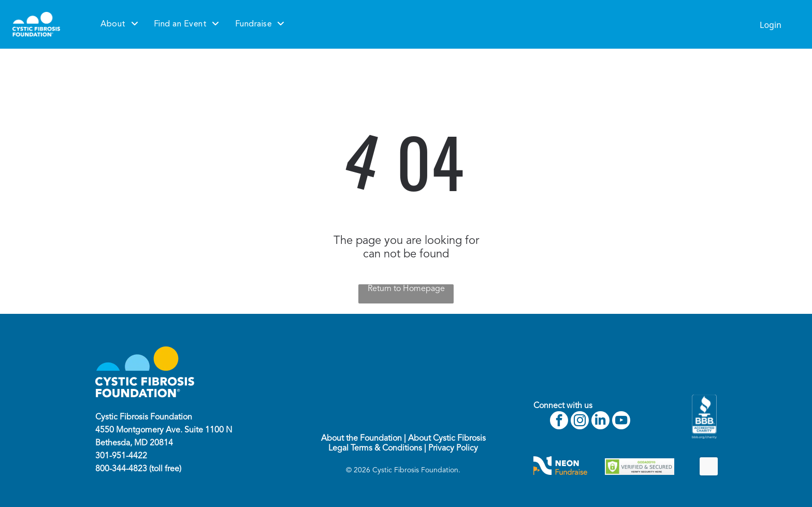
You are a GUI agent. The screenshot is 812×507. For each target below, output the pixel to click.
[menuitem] (119, 24)
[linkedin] (600, 422)
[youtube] (621, 422)
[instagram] (580, 422)
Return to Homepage (406, 289)
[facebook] (559, 422)
